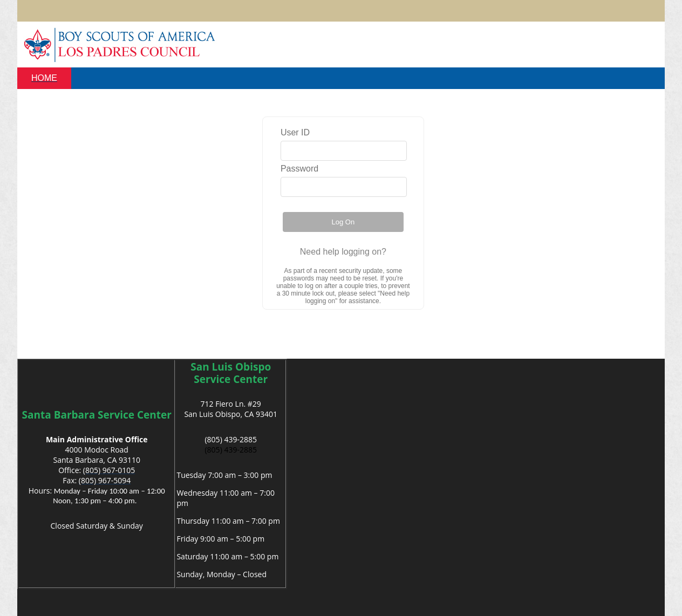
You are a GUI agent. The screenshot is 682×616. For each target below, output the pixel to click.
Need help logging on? (343, 252)
